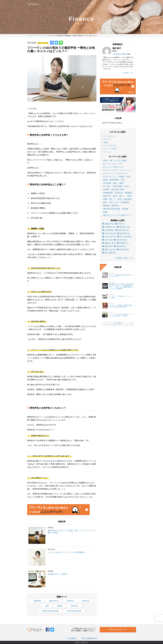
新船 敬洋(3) (120, 246)
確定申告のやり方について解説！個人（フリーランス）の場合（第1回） (71, 532)
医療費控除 (115, 180)
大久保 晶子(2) (109, 237)
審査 (122, 183)
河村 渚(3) (107, 240)
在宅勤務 (107, 183)
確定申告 (107, 196)
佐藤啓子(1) (108, 224)
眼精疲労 (129, 193)
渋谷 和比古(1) (109, 233)
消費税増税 (108, 193)
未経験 (107, 189)
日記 (127, 186)
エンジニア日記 (110, 149)
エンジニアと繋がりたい (114, 167)
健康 (106, 180)
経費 (106, 199)
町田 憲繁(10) (109, 253)
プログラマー (123, 173)
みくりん (107, 164)
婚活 (115, 183)
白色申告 (119, 193)
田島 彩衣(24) (120, 240)
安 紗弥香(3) (108, 230)
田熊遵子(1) (123, 243)
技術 (106, 142)
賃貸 (120, 199)
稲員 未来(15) (122, 230)
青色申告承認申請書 (112, 209)
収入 (124, 180)
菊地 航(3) (107, 246)
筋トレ (123, 196)
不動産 (122, 177)
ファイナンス (109, 136)
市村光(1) (120, 224)
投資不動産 (118, 186)
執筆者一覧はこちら (125, 258)
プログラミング (110, 177)
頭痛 (106, 212)
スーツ (116, 170)
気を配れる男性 (118, 189)
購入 (106, 202)
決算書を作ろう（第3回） (58, 574)
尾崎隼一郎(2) (109, 243)
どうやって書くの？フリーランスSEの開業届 (66, 552)
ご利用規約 (72, 638)
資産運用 (128, 199)
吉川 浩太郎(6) (124, 237)
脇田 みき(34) (109, 250)
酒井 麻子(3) (123, 233)
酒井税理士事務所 (120, 54)
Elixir (106, 161)
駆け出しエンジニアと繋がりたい (117, 215)
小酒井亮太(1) (109, 227)
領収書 (125, 209)
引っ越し (107, 186)
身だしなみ (115, 202)
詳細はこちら (129, 73)
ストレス (107, 170)
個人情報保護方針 (90, 638)
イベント (108, 152)
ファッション (127, 170)
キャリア (108, 139)
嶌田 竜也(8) (123, 250)
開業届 (107, 206)
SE (112, 161)
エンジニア (118, 164)
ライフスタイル (110, 146)
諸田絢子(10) (123, 227)
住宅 (129, 177)
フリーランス (109, 173)
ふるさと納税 (121, 161)
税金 (115, 196)
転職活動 (125, 202)
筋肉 (130, 196)
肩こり (113, 199)
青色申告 (115, 206)
